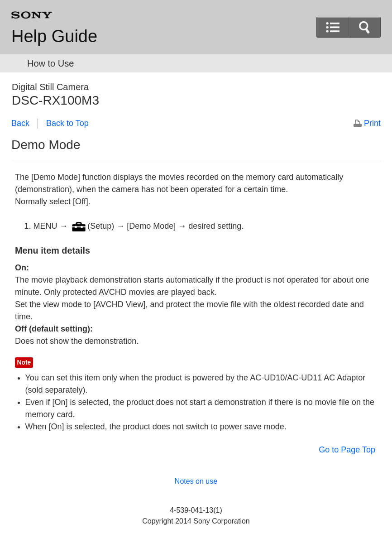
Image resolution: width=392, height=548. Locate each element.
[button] (364, 27)
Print (372, 123)
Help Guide (54, 36)
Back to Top (67, 123)
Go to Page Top (347, 450)
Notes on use (196, 481)
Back (20, 123)
